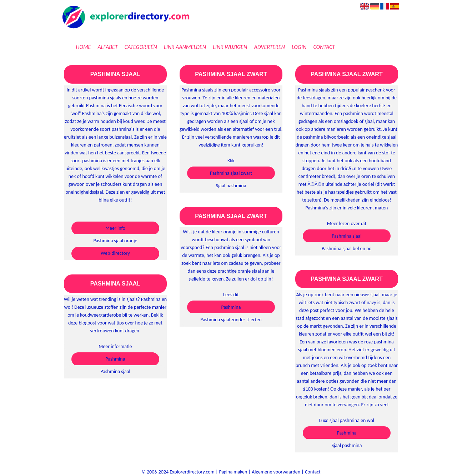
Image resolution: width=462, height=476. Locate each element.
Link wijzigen (230, 47)
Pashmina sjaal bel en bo (347, 249)
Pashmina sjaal (115, 371)
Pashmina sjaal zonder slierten (231, 320)
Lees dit (231, 295)
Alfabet (108, 47)
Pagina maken (233, 472)
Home (83, 47)
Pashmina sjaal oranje (115, 241)
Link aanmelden (185, 47)
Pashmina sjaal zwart (231, 173)
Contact (324, 47)
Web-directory (115, 253)
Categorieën (141, 47)
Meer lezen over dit (347, 224)
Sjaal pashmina (231, 186)
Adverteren (269, 47)
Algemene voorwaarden (276, 472)
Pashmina (115, 359)
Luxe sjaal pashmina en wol (347, 420)
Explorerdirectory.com (192, 472)
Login (299, 47)
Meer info (115, 228)
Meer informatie (115, 346)
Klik (231, 161)
